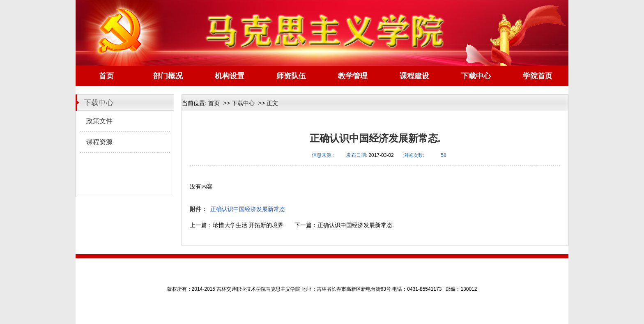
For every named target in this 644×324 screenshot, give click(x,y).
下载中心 (243, 103)
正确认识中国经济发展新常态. (356, 225)
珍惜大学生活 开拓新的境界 (248, 225)
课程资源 (99, 142)
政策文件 (99, 121)
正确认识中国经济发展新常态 (248, 209)
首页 (214, 103)
